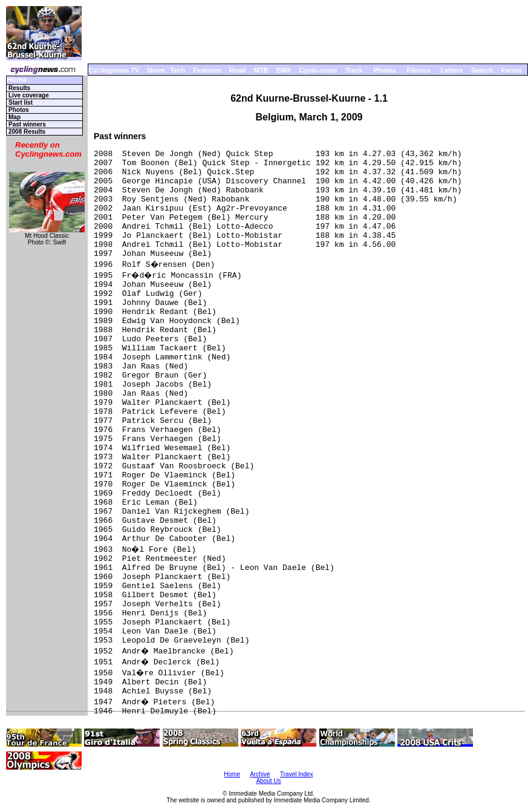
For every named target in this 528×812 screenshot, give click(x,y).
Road (238, 70)
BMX (284, 70)
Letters (452, 70)
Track (354, 70)
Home (17, 80)
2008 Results (27, 132)
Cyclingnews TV (114, 70)
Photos (384, 70)
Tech (178, 70)
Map (15, 117)
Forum (512, 70)
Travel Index (297, 774)
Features (207, 70)
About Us (268, 781)
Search (482, 70)
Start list (21, 103)
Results (19, 88)
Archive (260, 774)
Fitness (418, 70)
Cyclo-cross (318, 70)
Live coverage (29, 95)
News (156, 70)
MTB (261, 70)
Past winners (27, 124)
